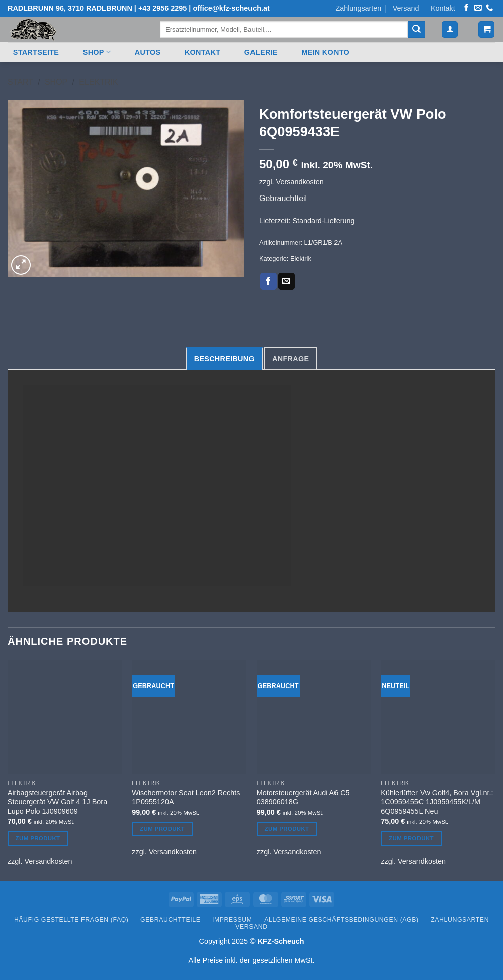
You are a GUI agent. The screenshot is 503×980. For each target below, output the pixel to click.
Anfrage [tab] (290, 359)
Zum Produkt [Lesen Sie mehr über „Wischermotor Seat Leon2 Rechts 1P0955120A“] (162, 829)
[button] (450, 29)
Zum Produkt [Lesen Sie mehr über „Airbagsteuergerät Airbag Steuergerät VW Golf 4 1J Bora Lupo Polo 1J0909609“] (38, 838)
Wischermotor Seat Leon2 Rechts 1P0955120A (186, 797)
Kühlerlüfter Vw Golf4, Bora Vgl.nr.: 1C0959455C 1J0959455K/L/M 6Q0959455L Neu (437, 802)
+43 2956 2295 (162, 8)
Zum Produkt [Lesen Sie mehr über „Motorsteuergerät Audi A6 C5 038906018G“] (287, 829)
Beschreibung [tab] (224, 359)
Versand (406, 8)
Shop (97, 52)
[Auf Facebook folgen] (466, 8)
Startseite (36, 52)
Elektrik (98, 82)
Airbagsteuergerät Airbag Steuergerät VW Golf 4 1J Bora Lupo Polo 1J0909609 (57, 802)
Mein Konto (325, 52)
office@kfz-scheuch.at (231, 8)
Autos (148, 52)
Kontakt (443, 8)
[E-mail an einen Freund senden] (286, 281)
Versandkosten (300, 182)
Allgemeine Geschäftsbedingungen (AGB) (341, 920)
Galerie (261, 52)
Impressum (232, 920)
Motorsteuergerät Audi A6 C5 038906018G (303, 797)
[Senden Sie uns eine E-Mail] (478, 8)
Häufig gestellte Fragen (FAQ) (71, 920)
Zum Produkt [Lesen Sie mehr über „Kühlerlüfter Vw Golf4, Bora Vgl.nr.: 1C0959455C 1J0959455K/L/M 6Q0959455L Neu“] (411, 838)
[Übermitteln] (416, 30)
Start (20, 82)
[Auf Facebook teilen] (268, 281)
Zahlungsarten (358, 8)
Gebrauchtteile (170, 920)
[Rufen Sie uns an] (489, 8)
